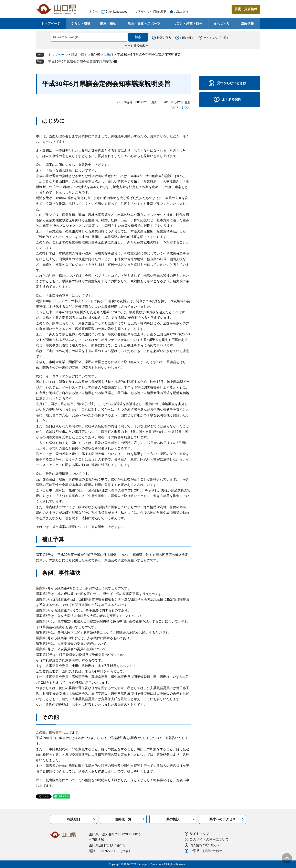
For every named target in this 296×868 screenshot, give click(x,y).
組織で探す (187, 38)
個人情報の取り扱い (204, 845)
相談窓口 (74, 819)
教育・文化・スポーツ (144, 24)
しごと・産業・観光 (188, 24)
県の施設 (173, 819)
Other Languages (116, 12)
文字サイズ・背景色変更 (151, 12)
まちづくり (222, 24)
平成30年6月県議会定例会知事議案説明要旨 (80, 62)
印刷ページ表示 (180, 107)
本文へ (94, 12)
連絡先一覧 (123, 819)
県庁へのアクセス (222, 819)
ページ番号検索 (135, 45)
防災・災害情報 (246, 9)
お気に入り (181, 12)
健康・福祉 (108, 24)
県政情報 (247, 24)
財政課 (109, 55)
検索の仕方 (164, 38)
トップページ (51, 24)
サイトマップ (199, 834)
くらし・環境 (81, 24)
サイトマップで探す (216, 38)
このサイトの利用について (209, 839)
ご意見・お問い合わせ (206, 851)
